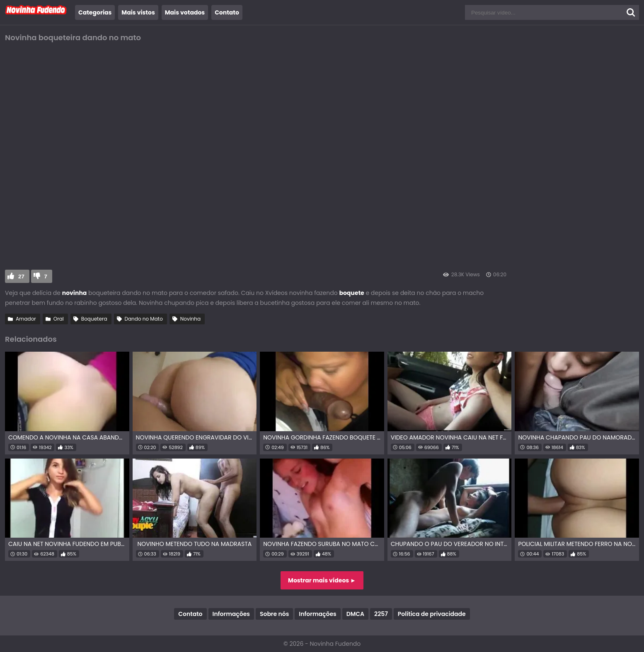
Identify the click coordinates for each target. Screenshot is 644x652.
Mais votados (185, 12)
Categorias (95, 12)
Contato (227, 12)
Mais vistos (138, 12)
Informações (231, 614)
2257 (381, 614)
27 (21, 276)
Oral (59, 319)
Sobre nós (274, 614)
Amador (26, 319)
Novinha (190, 319)
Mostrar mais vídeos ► (322, 580)
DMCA (355, 614)
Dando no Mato (144, 319)
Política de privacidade (432, 614)
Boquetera (94, 319)
